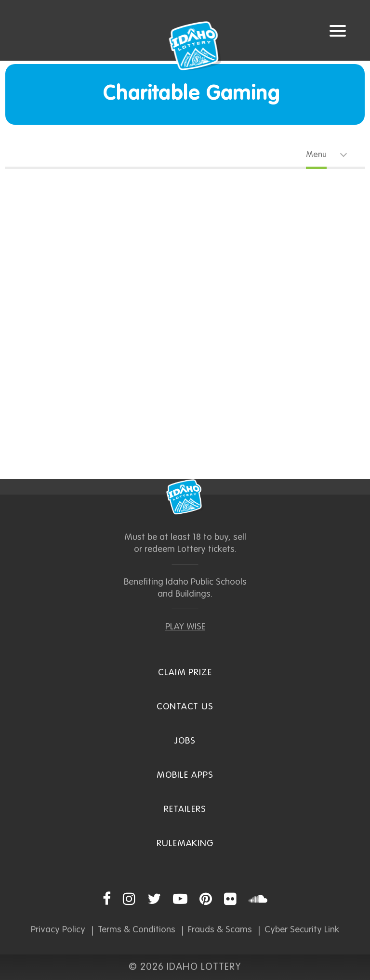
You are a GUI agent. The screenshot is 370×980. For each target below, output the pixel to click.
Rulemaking (185, 843)
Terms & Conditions (137, 930)
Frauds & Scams (220, 930)
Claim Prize (185, 673)
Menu (316, 155)
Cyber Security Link (302, 930)
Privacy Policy (58, 930)
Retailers (185, 809)
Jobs (185, 741)
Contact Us (185, 707)
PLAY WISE (185, 627)
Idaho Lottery (185, 497)
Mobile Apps (185, 775)
